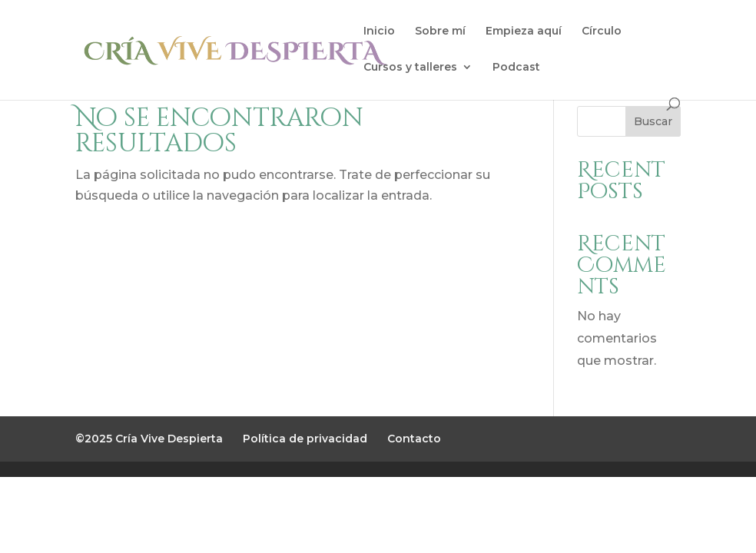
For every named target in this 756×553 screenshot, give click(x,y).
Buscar (653, 121)
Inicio (379, 31)
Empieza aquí (524, 31)
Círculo (602, 31)
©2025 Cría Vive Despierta (149, 439)
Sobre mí (440, 31)
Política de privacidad (305, 439)
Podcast (516, 68)
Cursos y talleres (410, 68)
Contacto (414, 439)
